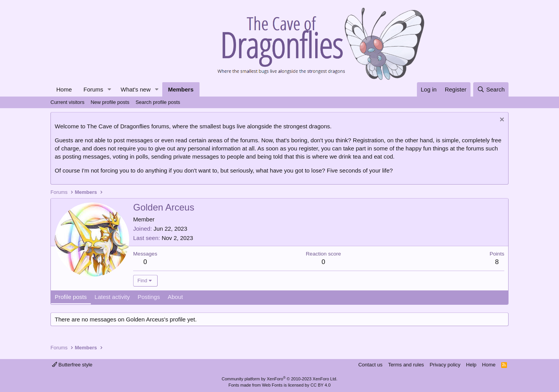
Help (471, 365)
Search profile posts (158, 102)
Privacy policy (445, 365)
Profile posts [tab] (71, 297)
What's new (136, 89)
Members (181, 89)
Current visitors (67, 102)
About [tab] (175, 297)
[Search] (491, 89)
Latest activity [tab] (112, 297)
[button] (109, 89)
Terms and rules (406, 365)
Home (64, 89)
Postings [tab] (149, 297)
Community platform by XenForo (279, 379)
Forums (93, 89)
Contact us (370, 365)
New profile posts (110, 102)
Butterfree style (72, 365)
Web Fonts (272, 385)
